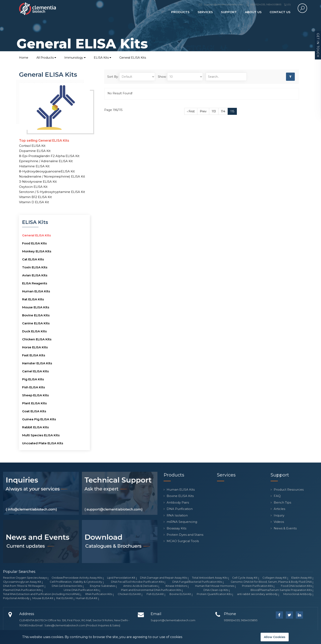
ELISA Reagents (35, 283)
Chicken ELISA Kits (37, 339)
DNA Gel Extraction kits (67, 586)
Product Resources (289, 490)
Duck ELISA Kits (34, 331)
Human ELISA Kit (87, 598)
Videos (279, 522)
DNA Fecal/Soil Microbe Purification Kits (137, 582)
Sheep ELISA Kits (35, 395)
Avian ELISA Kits (35, 275)
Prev (203, 111)
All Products (46, 58)
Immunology (75, 58)
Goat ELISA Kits (34, 411)
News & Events (285, 528)
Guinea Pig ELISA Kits (39, 419)
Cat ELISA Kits (33, 259)
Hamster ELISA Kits (37, 363)
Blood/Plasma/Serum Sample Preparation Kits (281, 590)
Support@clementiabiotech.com (173, 620)
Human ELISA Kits (36, 291)
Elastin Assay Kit (302, 578)
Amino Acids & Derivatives (140, 586)
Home (24, 58)
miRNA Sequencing (182, 522)
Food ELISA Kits (34, 243)
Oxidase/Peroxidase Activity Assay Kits (77, 578)
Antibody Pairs (178, 502)
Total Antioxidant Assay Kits (210, 578)
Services (205, 12)
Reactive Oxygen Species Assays (25, 578)
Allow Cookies (275, 637)
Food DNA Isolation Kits (296, 586)
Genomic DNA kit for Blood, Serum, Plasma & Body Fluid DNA (271, 582)
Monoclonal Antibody (298, 594)
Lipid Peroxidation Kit (121, 578)
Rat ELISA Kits (33, 299)
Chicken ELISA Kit (129, 594)
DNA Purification (180, 509)
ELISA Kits (102, 58)
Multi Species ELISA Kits (41, 435)
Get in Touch (318, 45)
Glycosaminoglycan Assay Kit (22, 582)
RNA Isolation (177, 515)
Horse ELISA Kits (35, 347)
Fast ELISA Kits (34, 355)
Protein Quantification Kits (214, 594)
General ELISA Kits (133, 58)
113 (214, 111)
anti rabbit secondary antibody (257, 594)
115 (232, 111)
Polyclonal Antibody (16, 598)
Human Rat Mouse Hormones (215, 586)
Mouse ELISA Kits (36, 307)
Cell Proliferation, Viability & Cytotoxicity (76, 582)
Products (180, 12)
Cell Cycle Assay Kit (245, 578)
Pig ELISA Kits (33, 379)
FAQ (277, 496)
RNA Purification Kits (99, 594)
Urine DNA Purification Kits (81, 590)
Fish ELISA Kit (155, 594)
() (287, 4)
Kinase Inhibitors (176, 586)
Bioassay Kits (176, 528)
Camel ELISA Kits (35, 371)
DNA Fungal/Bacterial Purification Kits (197, 582)
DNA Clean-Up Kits (216, 590)
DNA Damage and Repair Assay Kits (164, 578)
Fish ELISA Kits (33, 387)
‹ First (191, 111)
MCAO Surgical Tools (183, 541)
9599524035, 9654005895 (241, 620)
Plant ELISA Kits (34, 403)
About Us (253, 12)
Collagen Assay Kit (275, 578)
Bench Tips (282, 502)
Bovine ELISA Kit (180, 594)
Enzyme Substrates (103, 586)
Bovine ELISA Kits (36, 315)
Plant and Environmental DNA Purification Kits (151, 590)
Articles (279, 509)
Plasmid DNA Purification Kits (22, 590)
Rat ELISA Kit (65, 598)
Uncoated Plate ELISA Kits (43, 443)
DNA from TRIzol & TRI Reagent (23, 586)
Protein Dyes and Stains (185, 535)
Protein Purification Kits (257, 586)
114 (223, 111)
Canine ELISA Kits (36, 323)
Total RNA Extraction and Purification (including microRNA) (41, 594)
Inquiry (279, 515)
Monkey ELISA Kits (37, 251)
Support (229, 12)
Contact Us (280, 12)
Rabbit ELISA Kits (35, 427)
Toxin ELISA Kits (35, 267)
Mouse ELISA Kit (43, 598)
